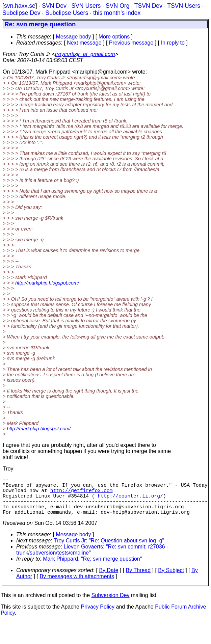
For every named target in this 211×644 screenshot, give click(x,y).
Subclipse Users (67, 13)
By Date (109, 580)
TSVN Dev (148, 6)
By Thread (138, 580)
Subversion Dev (111, 605)
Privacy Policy (98, 616)
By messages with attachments (77, 586)
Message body (73, 37)
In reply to (173, 43)
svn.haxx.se (20, 6)
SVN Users (86, 6)
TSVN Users (184, 6)
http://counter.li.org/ (130, 501)
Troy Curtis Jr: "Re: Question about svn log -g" (109, 550)
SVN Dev (54, 6)
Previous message (131, 43)
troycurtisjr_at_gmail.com (85, 54)
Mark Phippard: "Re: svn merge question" (92, 568)
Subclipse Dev (21, 13)
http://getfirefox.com (82, 494)
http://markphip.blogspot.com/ (47, 283)
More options (114, 37)
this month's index (117, 13)
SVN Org (117, 6)
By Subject (171, 580)
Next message (84, 43)
